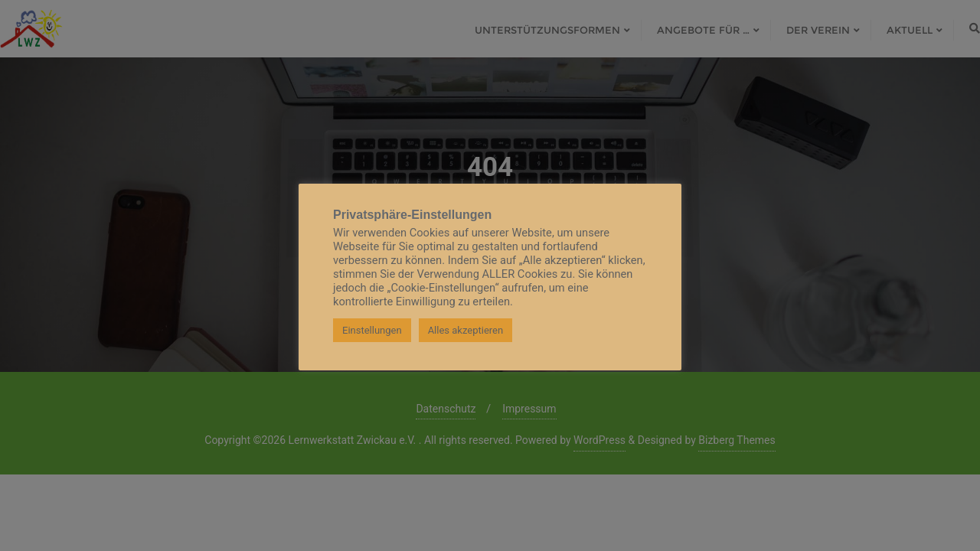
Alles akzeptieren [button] (466, 330)
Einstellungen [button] (372, 330)
